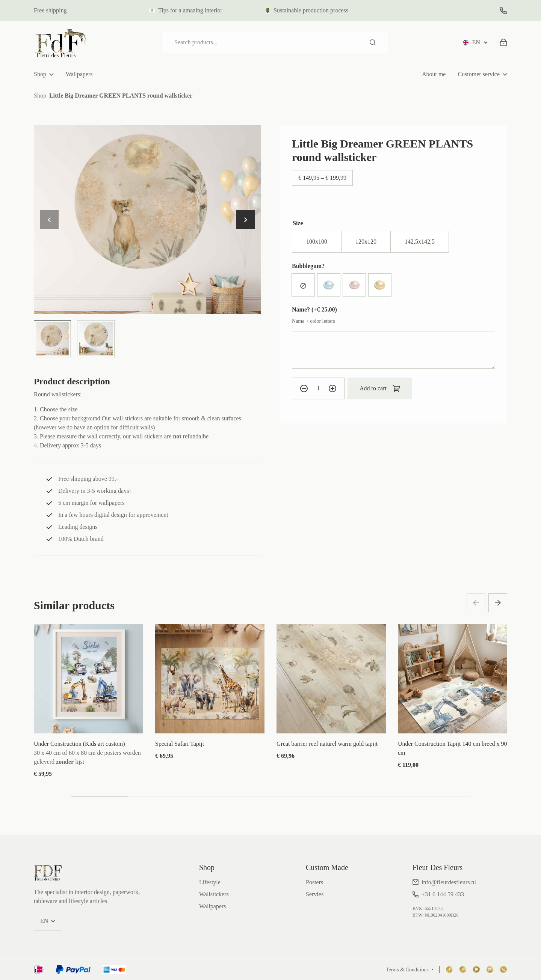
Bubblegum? (308, 266)
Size (298, 223)
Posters (314, 882)
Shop (40, 74)
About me (434, 74)
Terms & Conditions (407, 970)
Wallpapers (79, 74)
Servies (315, 894)
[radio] (317, 242)
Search (373, 42)
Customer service (479, 74)
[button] (246, 220)
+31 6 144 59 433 (443, 894)
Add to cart (373, 388)
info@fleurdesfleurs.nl (449, 882)
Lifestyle (210, 882)
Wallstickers (214, 894)
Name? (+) (314, 309)
